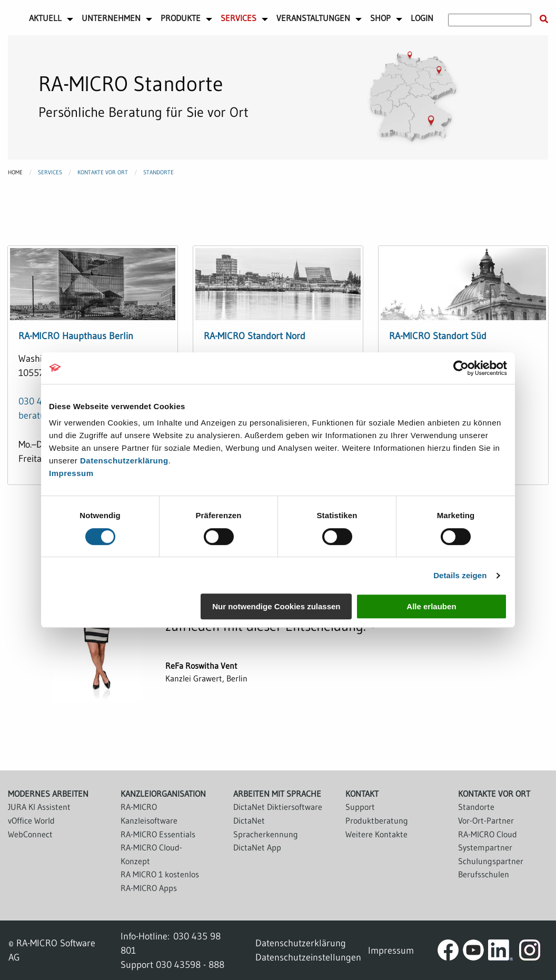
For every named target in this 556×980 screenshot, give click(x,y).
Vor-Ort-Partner (486, 820)
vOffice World (31, 820)
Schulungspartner (491, 861)
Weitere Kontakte (376, 834)
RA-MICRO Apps (149, 888)
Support (360, 807)
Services (239, 18)
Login (422, 18)
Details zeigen (460, 575)
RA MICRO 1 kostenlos (160, 874)
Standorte (158, 172)
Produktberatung (377, 820)
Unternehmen (111, 18)
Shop (380, 18)
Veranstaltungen (313, 18)
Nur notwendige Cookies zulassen (276, 606)
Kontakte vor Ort (103, 172)
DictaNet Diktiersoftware (278, 807)
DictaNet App (257, 847)
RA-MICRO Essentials (158, 834)
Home (15, 172)
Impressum (71, 473)
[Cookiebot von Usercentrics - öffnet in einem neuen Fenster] (461, 368)
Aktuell (45, 18)
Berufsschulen (484, 874)
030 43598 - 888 (190, 964)
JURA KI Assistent (39, 807)
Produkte (181, 18)
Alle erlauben (431, 606)
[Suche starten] (544, 19)
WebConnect (30, 834)
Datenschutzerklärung (124, 461)
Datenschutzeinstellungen (308, 957)
